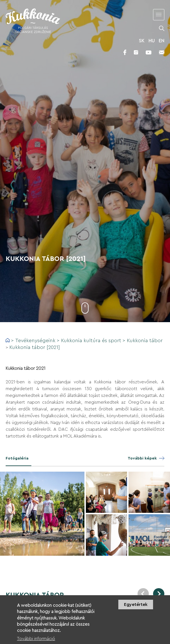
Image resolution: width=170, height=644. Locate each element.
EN (162, 41)
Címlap (8, 340)
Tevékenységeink (35, 340)
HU (152, 41)
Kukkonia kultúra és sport (91, 340)
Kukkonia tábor (145, 340)
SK (142, 41)
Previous (143, 594)
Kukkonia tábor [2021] (35, 347)
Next (159, 594)
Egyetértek (136, 607)
